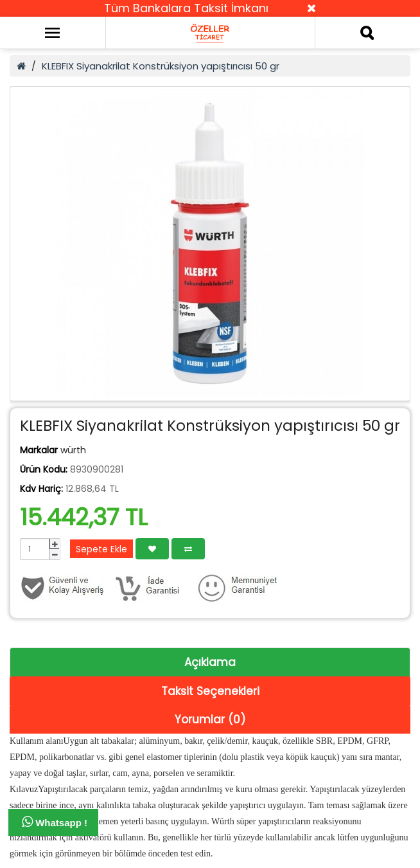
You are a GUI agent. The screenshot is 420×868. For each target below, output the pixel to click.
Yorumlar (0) (210, 719)
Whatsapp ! (55, 822)
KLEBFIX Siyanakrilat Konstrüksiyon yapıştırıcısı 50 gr (161, 66)
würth (73, 450)
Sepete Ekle (101, 549)
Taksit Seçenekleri (210, 691)
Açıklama (210, 662)
